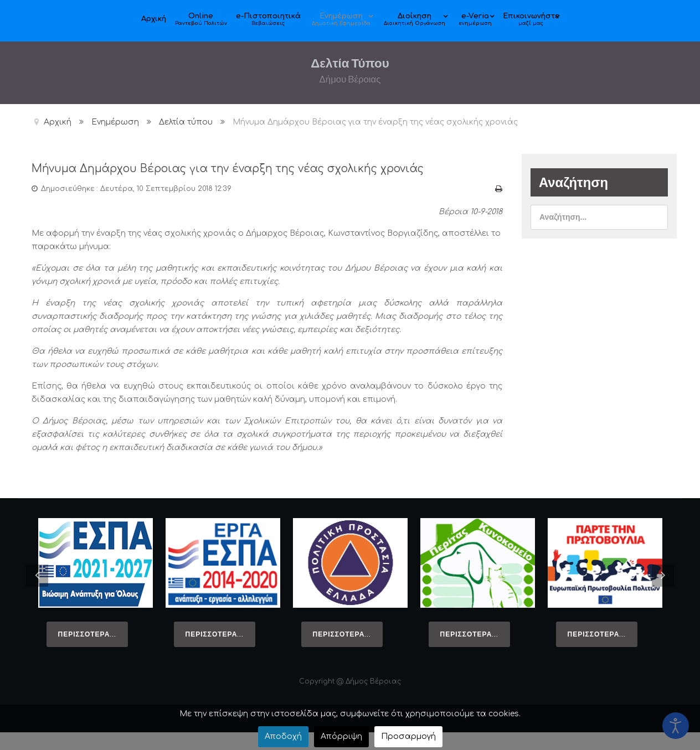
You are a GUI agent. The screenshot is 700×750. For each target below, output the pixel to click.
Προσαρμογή (408, 736)
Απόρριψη (341, 736)
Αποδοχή (283, 736)
